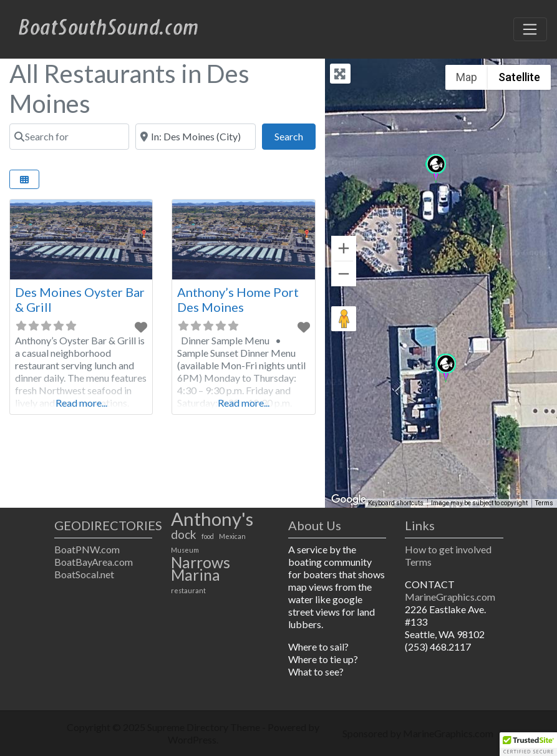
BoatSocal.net (84, 574)
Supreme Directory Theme (205, 727)
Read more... (81, 403)
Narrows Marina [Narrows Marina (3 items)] (201, 569)
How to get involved (448, 549)
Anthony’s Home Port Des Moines (238, 299)
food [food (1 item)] (208, 536)
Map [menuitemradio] (467, 77)
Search (295, 135)
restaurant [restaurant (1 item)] (188, 590)
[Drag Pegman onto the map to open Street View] (344, 319)
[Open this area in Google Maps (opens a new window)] (349, 500)
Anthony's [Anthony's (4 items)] (212, 519)
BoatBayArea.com (94, 562)
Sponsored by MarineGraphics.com (418, 733)
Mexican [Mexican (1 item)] (232, 536)
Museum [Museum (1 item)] (185, 550)
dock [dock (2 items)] (184, 535)
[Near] (195, 137)
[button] (446, 368)
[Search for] (69, 137)
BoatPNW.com (87, 549)
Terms (418, 562)
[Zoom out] (344, 274)
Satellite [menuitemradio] (519, 77)
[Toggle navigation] (530, 29)
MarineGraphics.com (450, 597)
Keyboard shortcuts (396, 503)
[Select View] (24, 179)
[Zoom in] (344, 248)
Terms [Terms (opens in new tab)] (544, 503)
